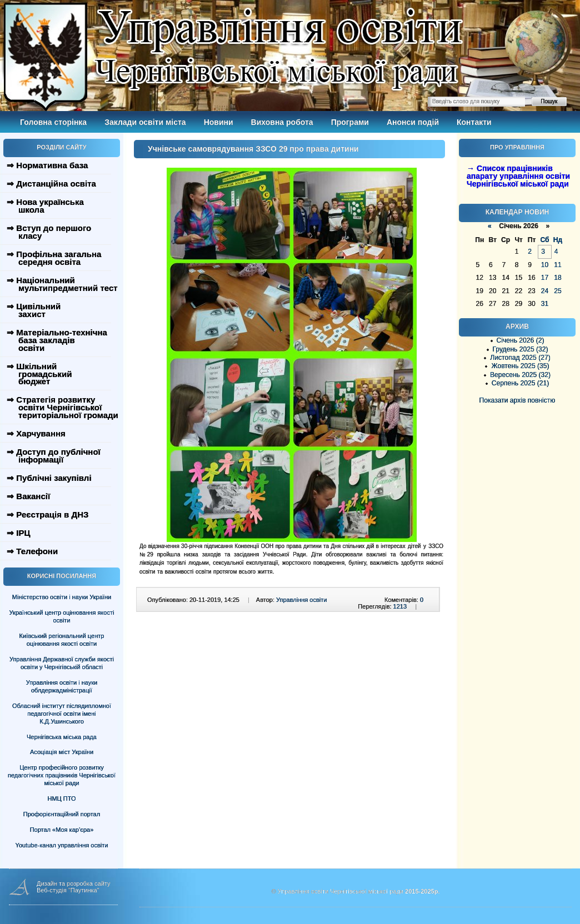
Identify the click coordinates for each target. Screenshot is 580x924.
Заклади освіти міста (145, 122)
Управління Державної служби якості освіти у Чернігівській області (62, 663)
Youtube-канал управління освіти (62, 845)
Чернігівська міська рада (62, 737)
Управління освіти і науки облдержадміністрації (62, 686)
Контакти (474, 122)
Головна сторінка (53, 122)
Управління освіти (301, 600)
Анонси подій (413, 122)
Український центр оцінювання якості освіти (62, 616)
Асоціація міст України (62, 752)
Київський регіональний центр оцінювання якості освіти (62, 640)
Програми (350, 122)
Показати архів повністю (517, 400)
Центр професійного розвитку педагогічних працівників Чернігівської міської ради (62, 775)
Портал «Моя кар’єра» (62, 830)
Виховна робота (282, 122)
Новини (219, 122)
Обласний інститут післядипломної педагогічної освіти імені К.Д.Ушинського (62, 714)
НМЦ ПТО (62, 799)
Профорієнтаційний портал (62, 814)
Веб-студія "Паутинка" (68, 890)
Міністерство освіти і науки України (62, 597)
